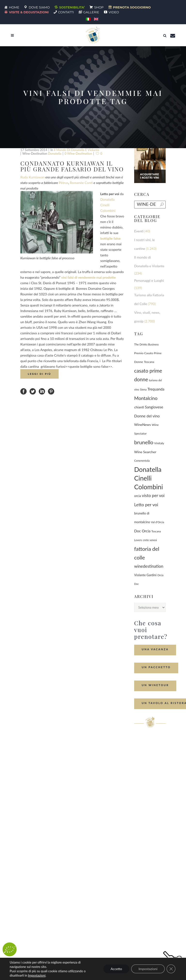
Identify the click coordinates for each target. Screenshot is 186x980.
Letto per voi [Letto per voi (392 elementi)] (146, 505)
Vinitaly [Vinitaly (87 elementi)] (159, 443)
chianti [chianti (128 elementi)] (139, 407)
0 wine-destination (78, 153)
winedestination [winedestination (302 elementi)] (149, 566)
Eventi (139, 231)
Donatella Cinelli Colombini (108, 205)
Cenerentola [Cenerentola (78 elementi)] (142, 461)
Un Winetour (155, 685)
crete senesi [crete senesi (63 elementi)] (150, 540)
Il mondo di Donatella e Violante (76, 150)
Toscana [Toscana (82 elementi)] (149, 362)
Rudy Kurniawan (32, 177)
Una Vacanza (155, 649)
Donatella (55, 153)
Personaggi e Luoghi (149, 280)
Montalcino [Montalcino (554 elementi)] (146, 398)
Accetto (116, 969)
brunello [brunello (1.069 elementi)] (144, 442)
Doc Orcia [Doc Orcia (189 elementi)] (142, 531)
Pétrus (64, 183)
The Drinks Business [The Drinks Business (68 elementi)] (146, 344)
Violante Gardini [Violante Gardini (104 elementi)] (145, 575)
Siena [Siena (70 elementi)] (143, 389)
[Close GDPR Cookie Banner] (171, 969)
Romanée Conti (81, 183)
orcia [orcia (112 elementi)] (138, 496)
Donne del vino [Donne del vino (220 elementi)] (147, 416)
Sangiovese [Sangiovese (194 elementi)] (154, 407)
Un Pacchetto (156, 667)
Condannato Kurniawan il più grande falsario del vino (72, 166)
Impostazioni (37, 975)
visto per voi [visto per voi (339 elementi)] (153, 495)
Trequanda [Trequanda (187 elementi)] (156, 389)
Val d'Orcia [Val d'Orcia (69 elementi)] (157, 522)
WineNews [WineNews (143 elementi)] (143, 425)
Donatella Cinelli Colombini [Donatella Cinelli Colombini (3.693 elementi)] (149, 478)
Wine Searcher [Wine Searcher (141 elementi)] (145, 452)
